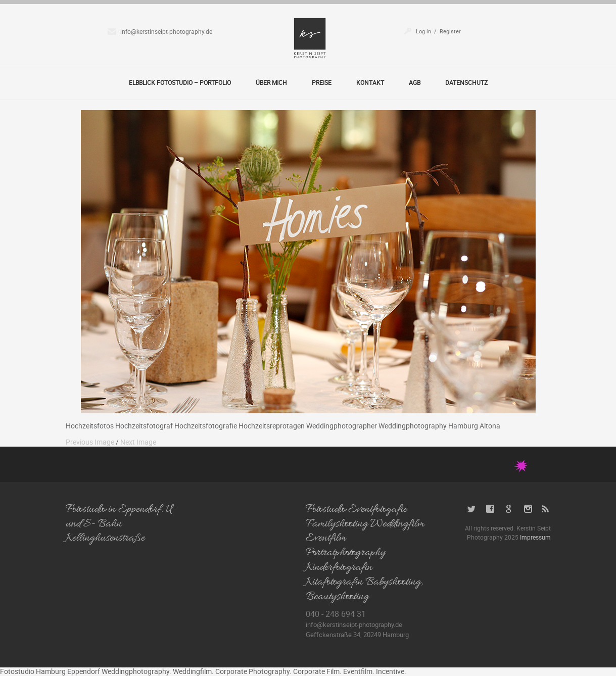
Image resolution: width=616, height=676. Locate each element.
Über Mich (271, 82)
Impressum (535, 537)
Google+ (509, 509)
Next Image (138, 442)
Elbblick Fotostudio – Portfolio (180, 82)
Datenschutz (466, 82)
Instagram (528, 509)
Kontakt (370, 82)
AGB (415, 82)
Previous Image (90, 442)
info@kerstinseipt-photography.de (166, 31)
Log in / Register (438, 31)
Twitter (472, 509)
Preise (322, 82)
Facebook (490, 509)
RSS (547, 509)
